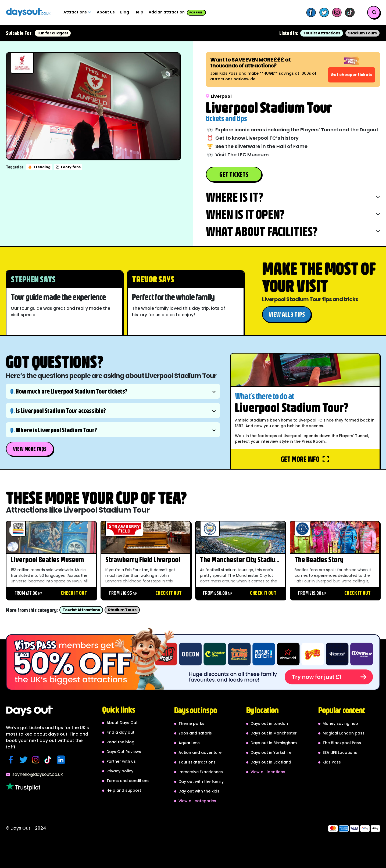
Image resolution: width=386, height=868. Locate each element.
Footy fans (68, 167)
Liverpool (219, 96)
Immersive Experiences (201, 772)
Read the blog (120, 742)
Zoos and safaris (195, 733)
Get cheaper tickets (351, 75)
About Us (106, 12)
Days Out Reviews (124, 752)
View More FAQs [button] (30, 449)
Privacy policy (120, 771)
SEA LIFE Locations (340, 752)
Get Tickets (234, 174)
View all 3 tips (287, 314)
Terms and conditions (128, 781)
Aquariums (189, 743)
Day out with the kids (199, 791)
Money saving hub (340, 723)
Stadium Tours (362, 33)
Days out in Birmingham (274, 743)
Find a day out (120, 732)
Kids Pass (332, 762)
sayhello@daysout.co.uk (34, 774)
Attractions (77, 12)
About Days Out (122, 723)
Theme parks (191, 723)
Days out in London (269, 723)
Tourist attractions (197, 762)
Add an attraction (177, 12)
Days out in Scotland (271, 762)
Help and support (124, 790)
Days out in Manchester (274, 733)
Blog (125, 12)
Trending (39, 167)
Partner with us (121, 761)
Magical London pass (344, 733)
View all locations (268, 772)
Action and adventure (200, 752)
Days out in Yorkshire (271, 752)
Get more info (305, 459)
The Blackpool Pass (342, 743)
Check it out (74, 593)
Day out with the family (201, 781)
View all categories (197, 801)
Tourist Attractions (322, 33)
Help (139, 12)
